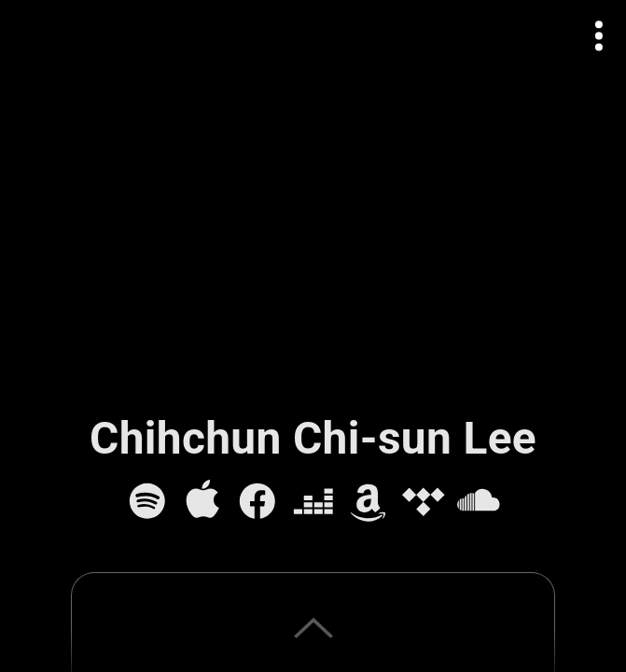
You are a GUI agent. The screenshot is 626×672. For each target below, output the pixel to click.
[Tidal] (424, 501)
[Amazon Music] (369, 501)
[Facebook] (257, 501)
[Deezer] (313, 501)
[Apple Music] (202, 501)
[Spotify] (147, 501)
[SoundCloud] (479, 501)
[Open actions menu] (599, 36)
